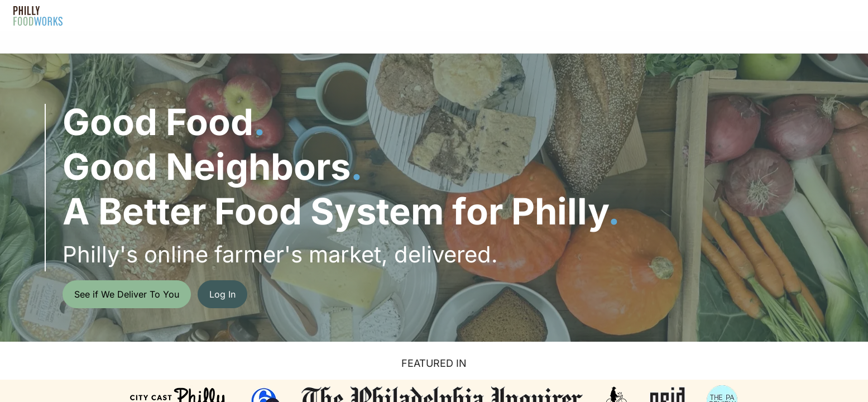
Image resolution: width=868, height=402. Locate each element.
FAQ (417, 15)
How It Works (292, 15)
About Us (361, 15)
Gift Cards (470, 15)
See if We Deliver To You (127, 294)
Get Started (819, 15)
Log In (758, 15)
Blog (524, 15)
